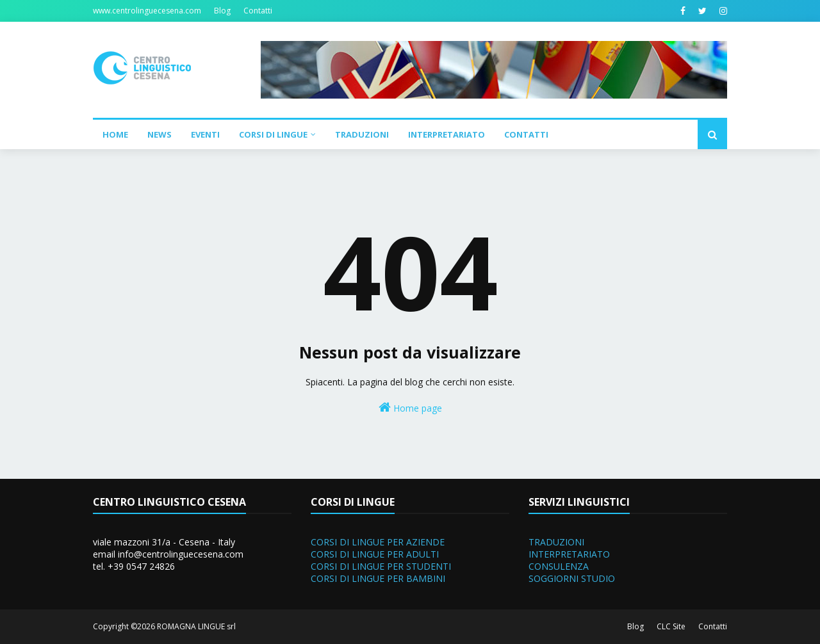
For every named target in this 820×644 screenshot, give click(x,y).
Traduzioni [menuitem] (362, 134)
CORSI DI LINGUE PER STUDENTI (381, 566)
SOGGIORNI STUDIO (572, 578)
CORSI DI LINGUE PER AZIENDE (378, 542)
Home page (410, 407)
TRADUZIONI (556, 542)
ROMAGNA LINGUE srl (196, 626)
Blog (222, 11)
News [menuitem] (160, 134)
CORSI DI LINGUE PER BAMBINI (378, 578)
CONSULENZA (559, 566)
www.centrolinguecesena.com (147, 11)
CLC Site (671, 626)
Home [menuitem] (115, 134)
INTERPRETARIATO (569, 554)
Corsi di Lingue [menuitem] (273, 134)
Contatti (258, 11)
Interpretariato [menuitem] (447, 134)
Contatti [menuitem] (526, 134)
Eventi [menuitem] (205, 134)
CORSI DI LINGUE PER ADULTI (375, 554)
